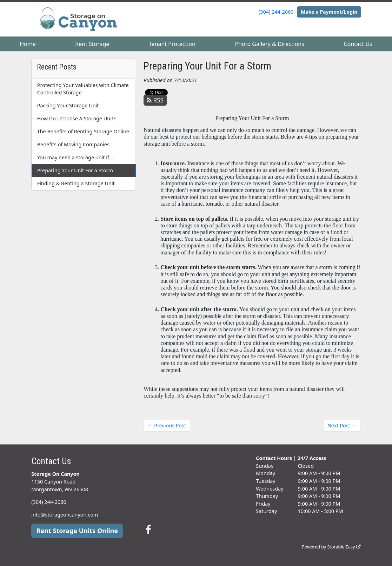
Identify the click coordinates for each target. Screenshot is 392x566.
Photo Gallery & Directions (270, 44)
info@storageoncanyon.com (65, 515)
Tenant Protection (172, 44)
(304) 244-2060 (276, 12)
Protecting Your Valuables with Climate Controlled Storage (83, 89)
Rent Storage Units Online (77, 531)
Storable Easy (344, 547)
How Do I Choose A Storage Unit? (77, 118)
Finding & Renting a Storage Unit (76, 183)
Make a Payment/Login (329, 12)
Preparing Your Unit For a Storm (75, 170)
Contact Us (358, 44)
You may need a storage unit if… (75, 157)
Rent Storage (92, 44)
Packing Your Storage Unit (68, 105)
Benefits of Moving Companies (73, 144)
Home (28, 44)
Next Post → (342, 425)
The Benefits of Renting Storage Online (83, 131)
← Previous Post (167, 425)
